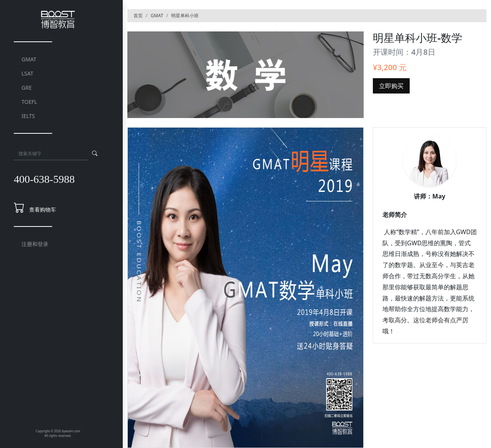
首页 (138, 16)
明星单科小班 (185, 16)
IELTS (28, 116)
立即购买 (391, 86)
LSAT (27, 73)
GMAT (29, 59)
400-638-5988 (44, 179)
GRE (27, 88)
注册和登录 (35, 244)
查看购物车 (43, 209)
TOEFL (29, 102)
